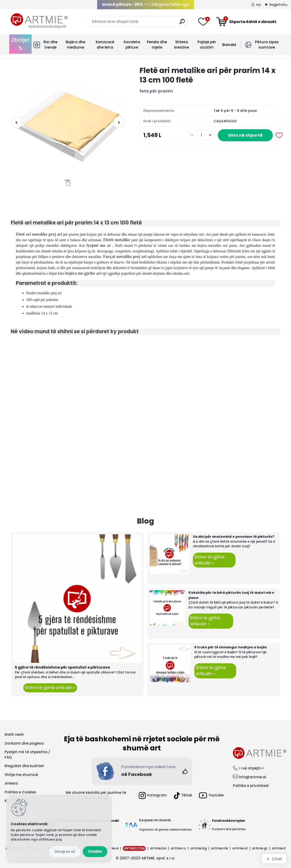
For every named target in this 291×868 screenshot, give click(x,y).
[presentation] (17, 122)
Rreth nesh (14, 734)
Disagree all (65, 851)
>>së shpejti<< (251, 768)
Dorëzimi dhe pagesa (24, 743)
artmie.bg (199, 848)
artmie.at (240, 848)
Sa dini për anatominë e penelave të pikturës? (234, 537)
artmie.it (279, 848)
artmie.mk (220, 848)
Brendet (229, 45)
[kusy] (201, 135)
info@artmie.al (253, 777)
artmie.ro (178, 848)
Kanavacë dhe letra (105, 45)
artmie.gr (260, 848)
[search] (182, 23)
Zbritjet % (20, 44)
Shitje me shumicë (21, 775)
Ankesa (11, 783)
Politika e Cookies (20, 792)
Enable (95, 851)
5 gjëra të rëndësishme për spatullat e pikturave (62, 667)
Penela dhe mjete (157, 45)
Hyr (259, 5)
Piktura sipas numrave (267, 45)
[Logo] (39, 21)
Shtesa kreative (182, 45)
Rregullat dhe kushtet (24, 766)
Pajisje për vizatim (207, 45)
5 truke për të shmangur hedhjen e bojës (231, 647)
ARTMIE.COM (134, 848)
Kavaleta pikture (132, 45)
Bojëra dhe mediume (76, 45)
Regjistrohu (278, 5)
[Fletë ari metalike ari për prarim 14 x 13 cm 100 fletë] (68, 122)
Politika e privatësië (251, 786)
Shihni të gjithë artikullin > (50, 688)
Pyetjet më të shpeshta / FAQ (27, 755)
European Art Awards (155, 820)
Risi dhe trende (50, 45)
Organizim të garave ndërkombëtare (165, 830)
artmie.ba (158, 848)
